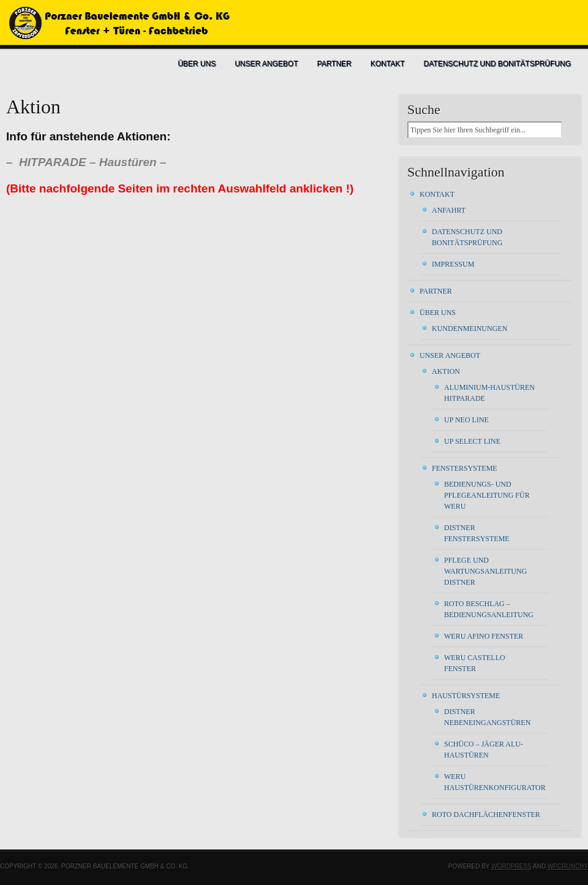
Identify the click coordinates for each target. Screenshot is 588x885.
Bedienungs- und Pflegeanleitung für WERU (487, 495)
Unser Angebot (266, 64)
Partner (334, 64)
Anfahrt (449, 210)
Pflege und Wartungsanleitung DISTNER (485, 571)
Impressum (453, 264)
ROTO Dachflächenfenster (486, 815)
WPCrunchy (568, 866)
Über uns (197, 64)
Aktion (446, 371)
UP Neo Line (466, 420)
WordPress (511, 866)
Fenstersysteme (465, 468)
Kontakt (388, 64)
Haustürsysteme (466, 696)
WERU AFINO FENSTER (484, 636)
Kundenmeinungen (469, 329)
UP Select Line (472, 441)
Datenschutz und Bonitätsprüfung (497, 64)
